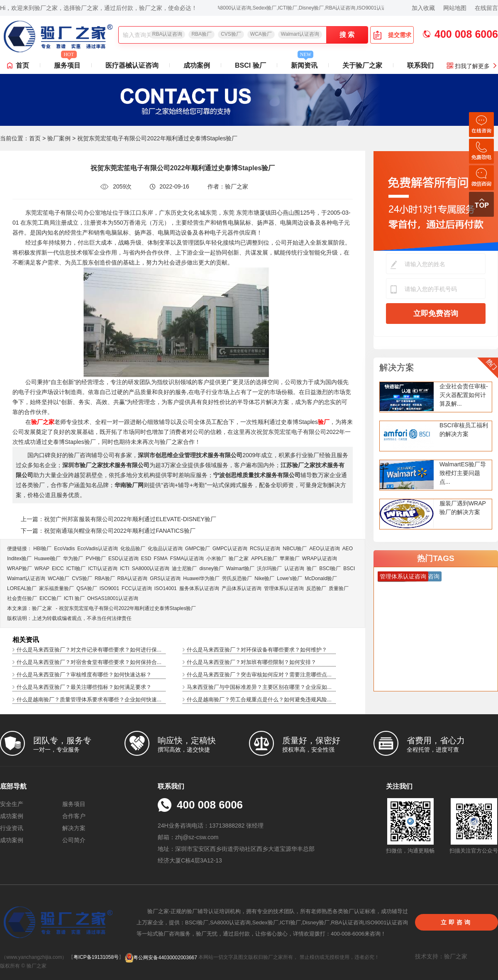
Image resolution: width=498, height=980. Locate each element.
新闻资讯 (304, 63)
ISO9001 (109, 588)
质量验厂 (339, 588)
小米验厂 (216, 559)
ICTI (125, 568)
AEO (348, 549)
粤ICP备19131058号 (96, 958)
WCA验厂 (261, 34)
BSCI (349, 568)
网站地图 (455, 8)
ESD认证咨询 (123, 559)
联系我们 (420, 65)
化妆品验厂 (133, 549)
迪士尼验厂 (184, 568)
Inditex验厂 (19, 559)
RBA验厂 (201, 34)
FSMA (160, 559)
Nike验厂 (264, 578)
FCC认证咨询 (137, 588)
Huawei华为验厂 (201, 578)
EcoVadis (64, 549)
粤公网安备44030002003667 (161, 958)
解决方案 (397, 367)
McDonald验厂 (321, 578)
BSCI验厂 (330, 568)
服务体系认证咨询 (199, 588)
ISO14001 (166, 588)
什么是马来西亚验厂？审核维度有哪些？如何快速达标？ (84, 675)
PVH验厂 (96, 559)
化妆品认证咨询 (165, 549)
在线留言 (486, 8)
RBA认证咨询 (167, 34)
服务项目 (67, 63)
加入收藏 (423, 8)
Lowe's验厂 (289, 578)
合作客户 (74, 816)
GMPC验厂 (198, 549)
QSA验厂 (87, 588)
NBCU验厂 (295, 549)
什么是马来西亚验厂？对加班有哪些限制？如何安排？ (251, 662)
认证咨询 (294, 568)
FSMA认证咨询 (187, 559)
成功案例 (197, 65)
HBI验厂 (42, 549)
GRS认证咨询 (165, 578)
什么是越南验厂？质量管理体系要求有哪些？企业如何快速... (89, 699)
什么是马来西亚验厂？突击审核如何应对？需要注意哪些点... (259, 675)
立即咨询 (456, 922)
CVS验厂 (231, 34)
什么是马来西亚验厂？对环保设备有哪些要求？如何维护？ (257, 650)
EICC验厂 (50, 598)
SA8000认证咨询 (151, 568)
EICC (58, 568)
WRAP (42, 568)
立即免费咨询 (436, 314)
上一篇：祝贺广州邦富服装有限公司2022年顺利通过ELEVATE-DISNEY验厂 (118, 519)
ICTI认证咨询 (103, 568)
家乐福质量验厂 (56, 588)
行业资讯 (12, 828)
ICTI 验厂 (74, 598)
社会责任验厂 (22, 598)
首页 (22, 65)
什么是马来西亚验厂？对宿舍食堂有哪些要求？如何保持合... (89, 662)
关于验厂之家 (362, 65)
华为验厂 (73, 559)
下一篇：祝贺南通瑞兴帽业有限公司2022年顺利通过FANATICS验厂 (108, 531)
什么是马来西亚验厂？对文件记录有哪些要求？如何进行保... (89, 650)
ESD (146, 559)
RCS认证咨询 (265, 549)
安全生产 (12, 804)
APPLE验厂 (264, 559)
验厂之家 (239, 559)
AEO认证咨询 (324, 549)
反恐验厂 (316, 588)
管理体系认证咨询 (284, 588)
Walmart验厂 (240, 568)
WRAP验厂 (20, 568)
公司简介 (74, 840)
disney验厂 (211, 568)
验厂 (312, 568)
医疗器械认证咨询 (132, 65)
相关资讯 (26, 640)
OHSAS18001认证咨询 (113, 598)
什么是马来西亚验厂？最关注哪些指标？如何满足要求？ (84, 687)
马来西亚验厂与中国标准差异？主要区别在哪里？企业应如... (259, 687)
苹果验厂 (290, 559)
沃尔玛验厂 (269, 568)
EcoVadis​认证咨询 (98, 549)
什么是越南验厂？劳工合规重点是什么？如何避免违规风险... (259, 699)
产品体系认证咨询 (242, 588)
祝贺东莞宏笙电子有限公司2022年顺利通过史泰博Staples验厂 (128, 608)
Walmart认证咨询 (300, 34)
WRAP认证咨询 (320, 559)
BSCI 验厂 (250, 65)
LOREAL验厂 (22, 588)
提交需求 (392, 35)
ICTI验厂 (76, 568)
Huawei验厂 (47, 559)
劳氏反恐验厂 (237, 578)
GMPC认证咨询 (230, 549)
